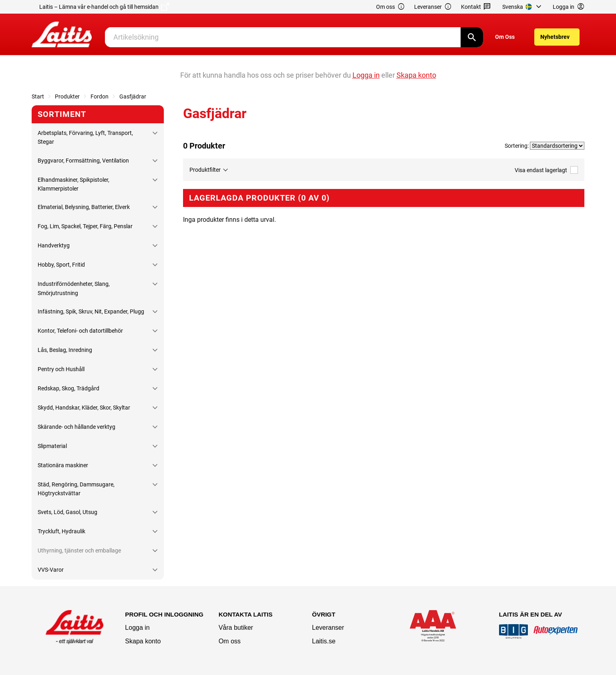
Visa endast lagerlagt (546, 170)
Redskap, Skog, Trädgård (68, 388)
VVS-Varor (51, 570)
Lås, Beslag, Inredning (65, 350)
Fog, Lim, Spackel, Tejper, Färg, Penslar (85, 226)
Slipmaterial (52, 446)
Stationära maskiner (63, 465)
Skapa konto (143, 641)
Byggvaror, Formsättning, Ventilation (83, 161)
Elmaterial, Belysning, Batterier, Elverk (84, 207)
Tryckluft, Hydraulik (61, 531)
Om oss (391, 7)
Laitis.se (324, 641)
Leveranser (433, 7)
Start (38, 96)
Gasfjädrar (133, 96)
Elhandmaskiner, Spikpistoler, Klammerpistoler (73, 184)
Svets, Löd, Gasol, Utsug (67, 512)
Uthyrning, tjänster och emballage (79, 550)
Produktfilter (205, 170)
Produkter (67, 96)
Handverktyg (54, 245)
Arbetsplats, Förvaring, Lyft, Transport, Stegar (85, 137)
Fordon (100, 96)
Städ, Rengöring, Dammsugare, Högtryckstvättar (76, 489)
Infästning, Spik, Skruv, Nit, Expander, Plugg (91, 311)
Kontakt (476, 7)
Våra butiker (236, 628)
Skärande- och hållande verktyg (76, 427)
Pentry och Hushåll (61, 369)
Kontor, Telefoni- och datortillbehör (80, 331)
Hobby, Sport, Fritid (61, 265)
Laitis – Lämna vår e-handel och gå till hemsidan (104, 7)
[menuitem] (523, 7)
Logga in (137, 628)
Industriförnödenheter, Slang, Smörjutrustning (74, 288)
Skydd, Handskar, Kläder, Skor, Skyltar (84, 408)
